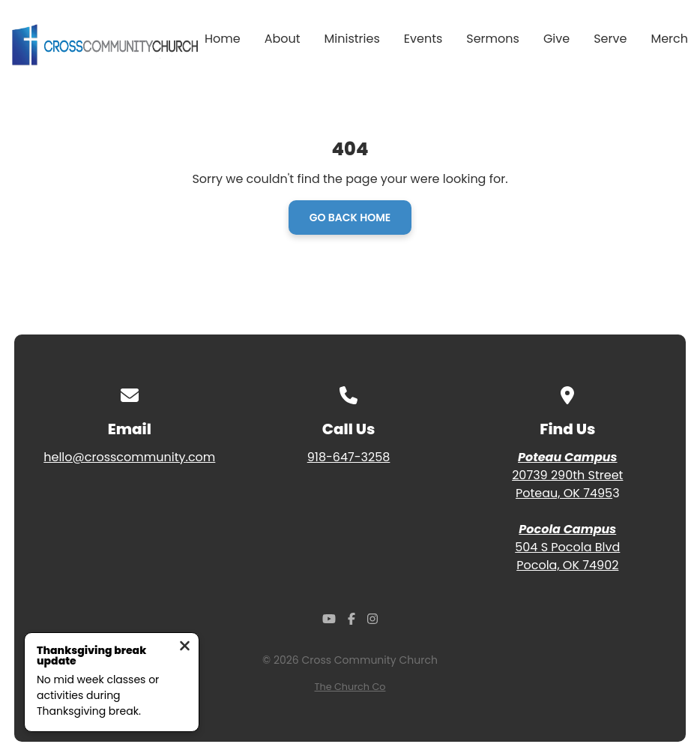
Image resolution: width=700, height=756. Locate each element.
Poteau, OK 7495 (564, 493)
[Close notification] (185, 648)
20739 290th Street (567, 475)
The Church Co (350, 687)
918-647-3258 (349, 457)
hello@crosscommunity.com (129, 457)
